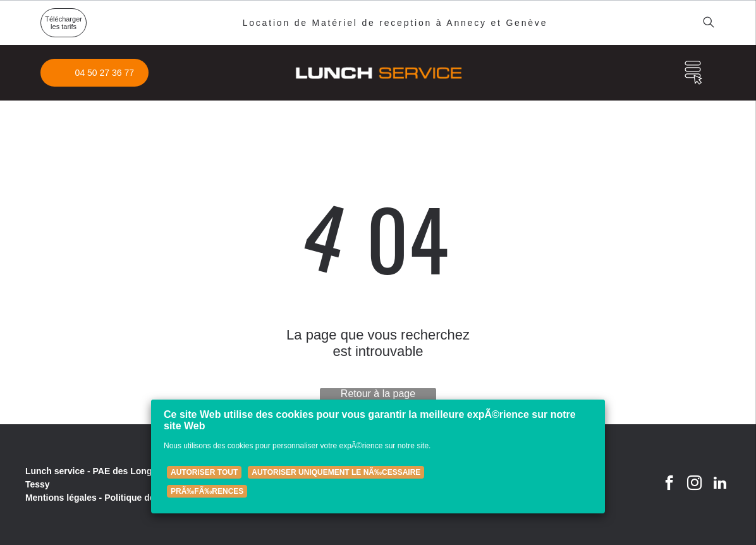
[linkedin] (720, 484)
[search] (709, 23)
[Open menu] (693, 73)
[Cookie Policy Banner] (378, 456)
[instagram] (694, 484)
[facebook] (669, 484)
